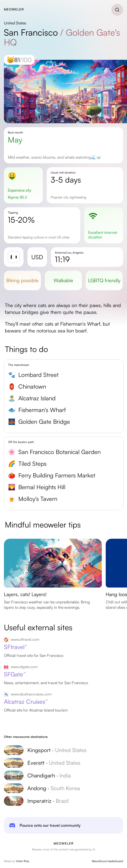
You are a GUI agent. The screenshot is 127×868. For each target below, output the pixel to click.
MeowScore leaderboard (107, 861)
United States (15, 23)
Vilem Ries (22, 861)
